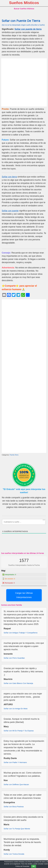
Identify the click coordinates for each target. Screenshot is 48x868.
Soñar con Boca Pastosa (14, 807)
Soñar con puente (10, 211)
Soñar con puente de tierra (28, 29)
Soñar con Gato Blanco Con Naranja (18, 683)
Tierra (17, 455)
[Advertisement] (24, 82)
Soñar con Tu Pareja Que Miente (17, 829)
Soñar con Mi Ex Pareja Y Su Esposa (19, 731)
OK (34, 866)
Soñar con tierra (9, 177)
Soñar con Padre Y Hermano (15, 762)
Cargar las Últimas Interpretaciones (24, 595)
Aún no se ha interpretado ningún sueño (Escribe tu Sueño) (23, 25)
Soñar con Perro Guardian (14, 658)
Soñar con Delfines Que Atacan (16, 784)
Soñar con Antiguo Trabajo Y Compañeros (21, 633)
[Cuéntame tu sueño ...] (24, 522)
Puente (12, 455)
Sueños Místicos (24, 3)
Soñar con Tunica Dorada (14, 854)
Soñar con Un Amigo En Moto (16, 709)
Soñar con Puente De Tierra (21, 21)
